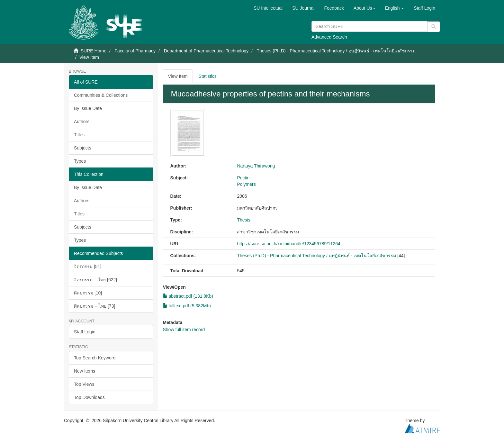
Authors (82, 122)
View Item (178, 76)
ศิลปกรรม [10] (88, 293)
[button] (364, 8)
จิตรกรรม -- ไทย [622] (95, 280)
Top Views (84, 384)
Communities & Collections (101, 95)
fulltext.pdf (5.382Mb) (187, 306)
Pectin (243, 178)
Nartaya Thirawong (256, 166)
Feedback (334, 8)
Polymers (246, 184)
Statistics (208, 76)
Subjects (83, 148)
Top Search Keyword (95, 358)
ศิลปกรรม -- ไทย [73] (94, 306)
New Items (85, 371)
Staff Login (85, 332)
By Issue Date (88, 108)
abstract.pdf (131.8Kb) (188, 296)
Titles (79, 135)
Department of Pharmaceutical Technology (206, 51)
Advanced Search (329, 37)
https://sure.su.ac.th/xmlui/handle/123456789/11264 (288, 244)
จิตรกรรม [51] (88, 267)
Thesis (243, 220)
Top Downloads (89, 397)
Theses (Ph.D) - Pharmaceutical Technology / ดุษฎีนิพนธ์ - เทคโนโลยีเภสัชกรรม (336, 51)
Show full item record (184, 330)
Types (80, 161)
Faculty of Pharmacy (135, 51)
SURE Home (94, 51)
